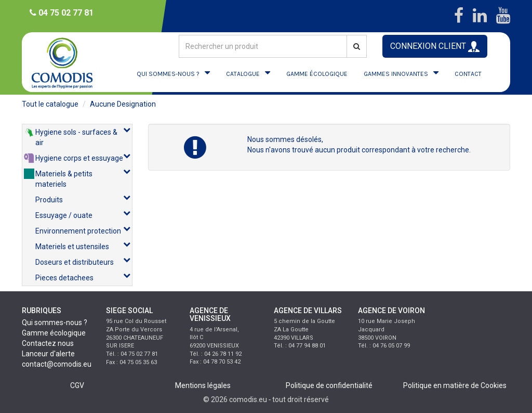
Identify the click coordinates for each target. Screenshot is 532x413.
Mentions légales (203, 385)
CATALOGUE (243, 74)
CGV (77, 385)
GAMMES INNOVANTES (396, 74)
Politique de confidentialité (329, 385)
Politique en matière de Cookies (455, 385)
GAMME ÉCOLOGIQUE (317, 74)
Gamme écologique (54, 333)
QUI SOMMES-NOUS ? (168, 74)
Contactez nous (48, 343)
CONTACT (468, 74)
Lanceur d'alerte (48, 354)
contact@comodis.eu (57, 364)
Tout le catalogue (50, 104)
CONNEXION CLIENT (435, 47)
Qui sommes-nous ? (55, 322)
